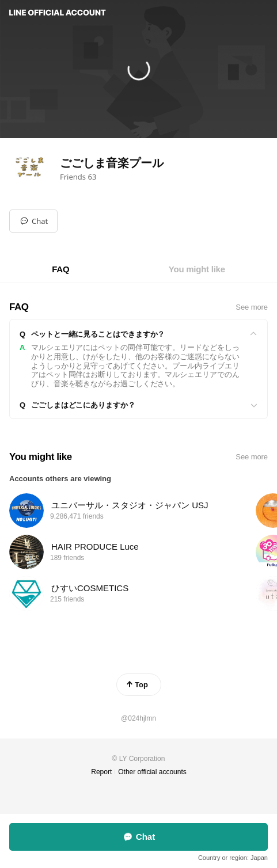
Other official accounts (152, 772)
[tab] (60, 269)
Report (101, 772)
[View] (138, 334)
